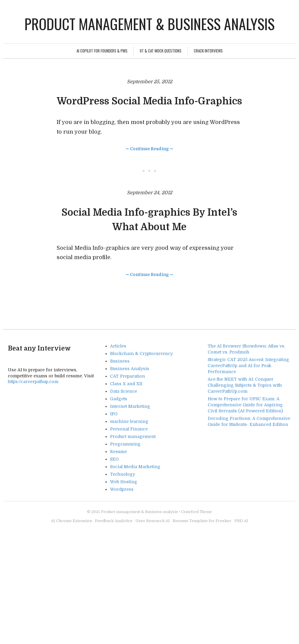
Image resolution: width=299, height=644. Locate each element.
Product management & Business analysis (149, 24)
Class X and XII (126, 384)
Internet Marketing (130, 406)
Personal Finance (129, 429)
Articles (118, 346)
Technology (123, 474)
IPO (114, 414)
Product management (133, 436)
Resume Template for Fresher (202, 521)
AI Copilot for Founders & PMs (102, 51)
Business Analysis (130, 369)
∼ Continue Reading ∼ (149, 149)
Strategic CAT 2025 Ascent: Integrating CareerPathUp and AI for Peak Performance (248, 366)
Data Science (124, 391)
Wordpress (122, 489)
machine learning (129, 421)
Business (120, 361)
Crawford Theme (197, 512)
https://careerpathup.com (33, 382)
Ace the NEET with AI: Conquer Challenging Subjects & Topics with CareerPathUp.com (245, 385)
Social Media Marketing (135, 467)
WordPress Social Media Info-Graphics (149, 101)
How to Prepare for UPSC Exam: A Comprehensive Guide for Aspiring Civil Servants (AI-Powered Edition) (245, 405)
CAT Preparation (127, 376)
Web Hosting (124, 482)
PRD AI (241, 521)
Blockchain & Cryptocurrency (141, 354)
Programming (125, 444)
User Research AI (153, 521)
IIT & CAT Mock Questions (161, 51)
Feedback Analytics (114, 521)
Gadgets (119, 399)
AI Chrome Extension (71, 521)
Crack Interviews (208, 51)
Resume (118, 452)
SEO (114, 459)
